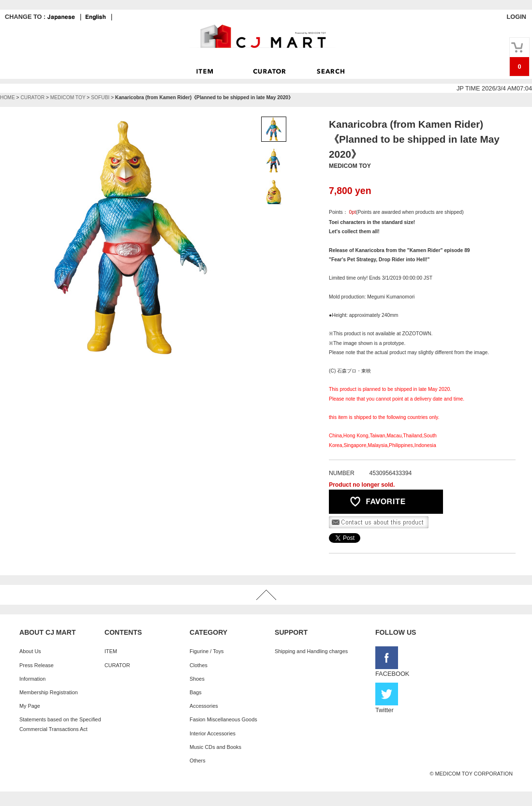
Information (32, 679)
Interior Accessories (213, 733)
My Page (30, 706)
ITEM (111, 651)
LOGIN (516, 17)
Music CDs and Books (215, 747)
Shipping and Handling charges (311, 651)
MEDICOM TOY (68, 97)
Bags (196, 692)
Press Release (37, 665)
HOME (7, 97)
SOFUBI (100, 97)
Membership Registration (49, 692)
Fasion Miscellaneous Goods (223, 719)
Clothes (199, 665)
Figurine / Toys (207, 651)
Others (198, 761)
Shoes (197, 679)
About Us (30, 651)
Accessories (204, 706)
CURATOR (32, 97)
